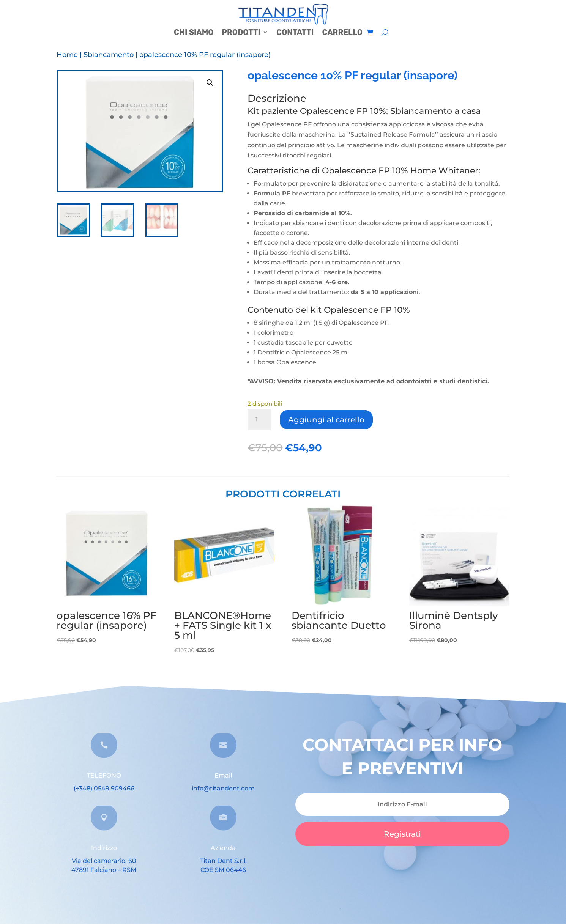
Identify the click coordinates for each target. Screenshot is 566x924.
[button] (210, 83)
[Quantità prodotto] (259, 420)
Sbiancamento (109, 55)
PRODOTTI (241, 33)
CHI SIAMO (194, 33)
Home (67, 55)
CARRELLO (342, 33)
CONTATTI (295, 33)
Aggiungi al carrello (326, 420)
